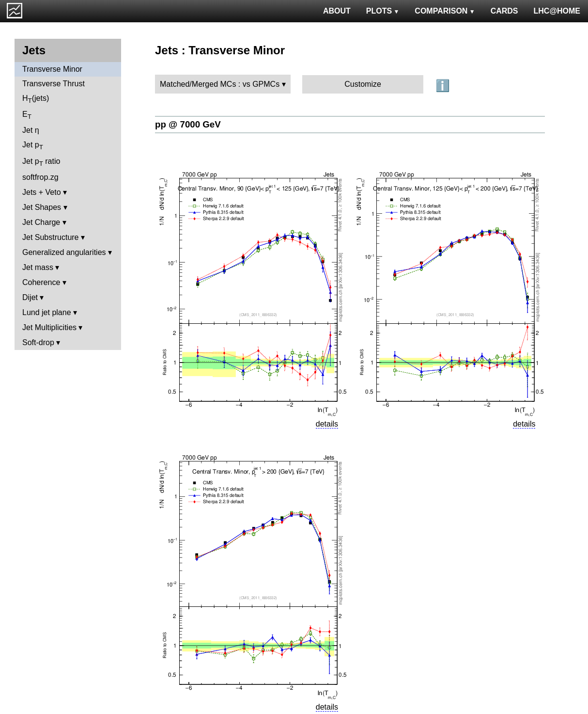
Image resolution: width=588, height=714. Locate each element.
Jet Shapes (42, 207)
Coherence (41, 282)
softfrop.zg (40, 177)
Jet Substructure (51, 237)
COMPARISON (445, 11)
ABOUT (337, 11)
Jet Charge (41, 222)
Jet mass (38, 267)
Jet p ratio (41, 162)
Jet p (33, 146)
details (327, 424)
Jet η (31, 130)
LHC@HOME (557, 11)
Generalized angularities (64, 252)
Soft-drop (38, 342)
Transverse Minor (52, 69)
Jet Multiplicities (49, 327)
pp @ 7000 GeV (188, 124)
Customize (363, 84)
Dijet (30, 297)
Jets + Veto (42, 192)
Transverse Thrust (54, 84)
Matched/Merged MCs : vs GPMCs (220, 84)
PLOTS (383, 11)
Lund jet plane (47, 312)
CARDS (504, 11)
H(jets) (36, 99)
